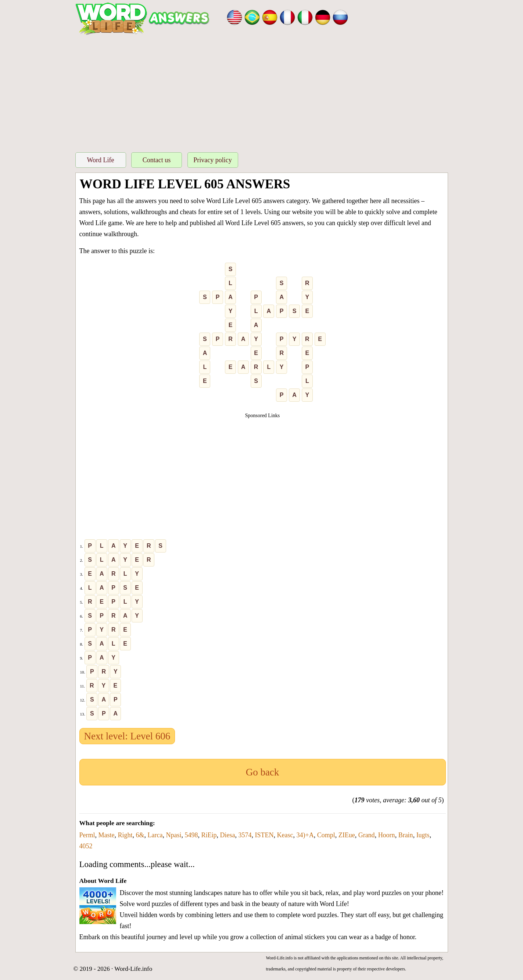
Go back (263, 772)
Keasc (285, 835)
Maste (107, 835)
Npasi (174, 835)
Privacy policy (212, 160)
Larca (155, 835)
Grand (367, 835)
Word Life (100, 160)
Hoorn (387, 835)
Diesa (228, 835)
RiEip (209, 835)
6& (140, 835)
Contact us (157, 160)
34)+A (305, 835)
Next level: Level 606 (127, 736)
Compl (326, 835)
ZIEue (347, 835)
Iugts (423, 835)
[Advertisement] (262, 92)
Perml (87, 835)
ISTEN (264, 835)
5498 (191, 835)
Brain (406, 835)
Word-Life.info (133, 969)
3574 (245, 835)
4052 (86, 846)
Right (125, 835)
